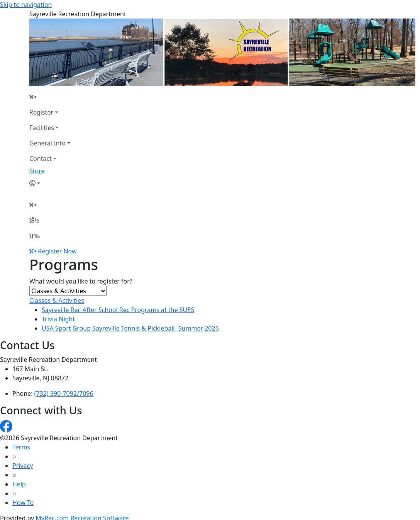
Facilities (42, 128)
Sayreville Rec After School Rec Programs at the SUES (118, 310)
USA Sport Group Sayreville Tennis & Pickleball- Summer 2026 (130, 328)
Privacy (23, 466)
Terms (21, 447)
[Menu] (35, 236)
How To (23, 503)
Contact (41, 159)
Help (19, 484)
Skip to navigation (26, 5)
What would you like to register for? (81, 281)
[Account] (50, 183)
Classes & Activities (57, 301)
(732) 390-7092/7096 (64, 393)
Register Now (57, 251)
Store (37, 171)
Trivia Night (58, 319)
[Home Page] (50, 97)
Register (41, 112)
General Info (47, 143)
